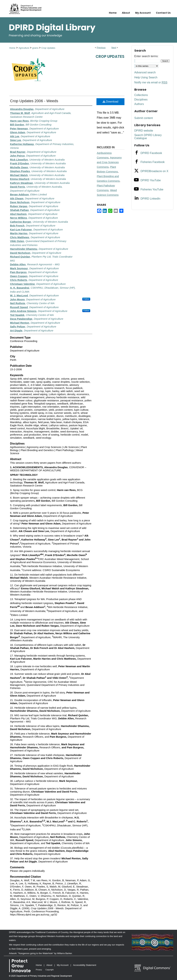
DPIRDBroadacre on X (154, 171)
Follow (86, 299)
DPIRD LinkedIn (150, 199)
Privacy (39, 970)
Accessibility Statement (85, 965)
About (49, 965)
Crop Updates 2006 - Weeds (34, 101)
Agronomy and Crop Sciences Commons (109, 162)
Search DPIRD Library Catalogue (148, 137)
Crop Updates (48, 48)
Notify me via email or (151, 83)
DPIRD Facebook (151, 153)
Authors (139, 104)
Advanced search (145, 72)
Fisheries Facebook (153, 162)
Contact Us (163, 13)
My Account (63, 965)
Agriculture (24, 48)
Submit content (144, 118)
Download (111, 102)
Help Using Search (146, 77)
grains (36, 48)
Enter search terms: (146, 56)
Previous (101, 48)
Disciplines (141, 100)
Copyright (50, 970)
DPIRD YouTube (151, 180)
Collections (141, 95)
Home (12, 48)
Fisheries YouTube (152, 189)
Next (114, 48)
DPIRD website (144, 131)
